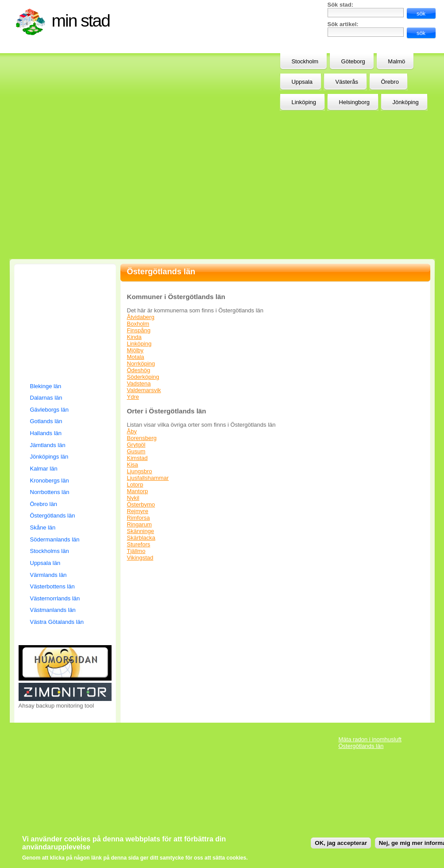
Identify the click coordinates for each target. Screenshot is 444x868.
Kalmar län (44, 469)
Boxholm (138, 324)
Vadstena (139, 383)
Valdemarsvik (144, 390)
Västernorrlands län (55, 598)
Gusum (136, 451)
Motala (136, 357)
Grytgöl (136, 445)
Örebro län (44, 504)
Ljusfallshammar (148, 478)
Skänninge (141, 531)
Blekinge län (46, 386)
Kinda (134, 337)
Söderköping (143, 377)
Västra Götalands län (57, 622)
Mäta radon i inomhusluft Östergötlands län (370, 743)
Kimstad (137, 458)
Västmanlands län (53, 610)
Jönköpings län (49, 457)
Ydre (133, 397)
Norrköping (141, 364)
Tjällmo (136, 551)
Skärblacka (141, 538)
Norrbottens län (50, 492)
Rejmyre (138, 511)
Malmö (396, 61)
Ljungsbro (140, 471)
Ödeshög (139, 370)
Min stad (81, 21)
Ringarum (139, 524)
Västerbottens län (52, 586)
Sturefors (139, 544)
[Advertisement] (197, 70)
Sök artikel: (343, 24)
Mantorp (138, 491)
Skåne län (43, 527)
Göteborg (353, 61)
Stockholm (305, 61)
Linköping (139, 344)
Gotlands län (46, 421)
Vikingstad (140, 558)
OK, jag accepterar (341, 843)
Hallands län (46, 433)
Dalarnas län (46, 398)
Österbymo (141, 504)
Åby (132, 431)
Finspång (139, 330)
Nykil (133, 498)
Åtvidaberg (141, 317)
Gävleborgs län (49, 410)
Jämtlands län (48, 445)
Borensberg (142, 438)
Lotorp (135, 485)
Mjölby (135, 350)
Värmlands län (48, 575)
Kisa (133, 465)
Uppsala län (45, 563)
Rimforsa (139, 518)
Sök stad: (341, 5)
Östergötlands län (53, 516)
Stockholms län (50, 551)
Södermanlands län (55, 539)
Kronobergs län (50, 481)
